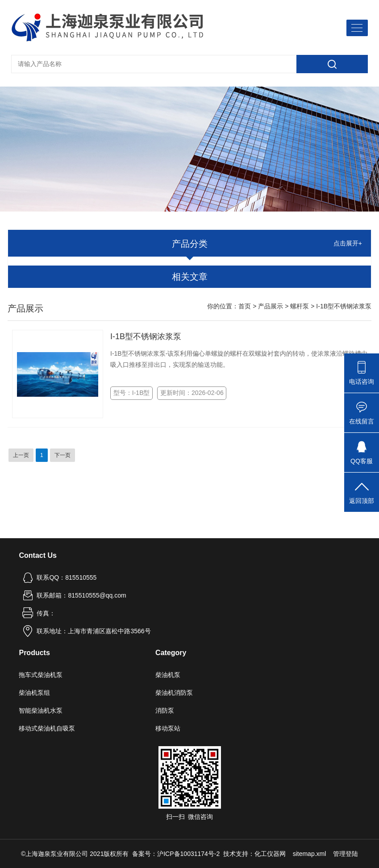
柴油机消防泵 (174, 693)
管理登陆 (346, 854)
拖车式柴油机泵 (41, 675)
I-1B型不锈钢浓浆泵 (146, 336)
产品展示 (271, 306)
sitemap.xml (310, 854)
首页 (245, 306)
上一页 (21, 455)
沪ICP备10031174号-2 (188, 854)
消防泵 (165, 710)
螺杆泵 (300, 306)
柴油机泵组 (34, 693)
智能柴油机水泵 (41, 710)
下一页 (62, 455)
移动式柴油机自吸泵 (47, 728)
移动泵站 (168, 728)
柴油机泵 (168, 675)
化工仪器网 (270, 854)
